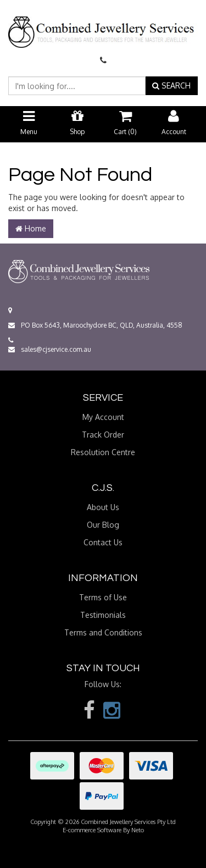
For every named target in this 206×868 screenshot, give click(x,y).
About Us (103, 507)
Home (31, 228)
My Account (103, 417)
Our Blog (103, 525)
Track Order (103, 435)
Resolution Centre (103, 452)
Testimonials (103, 615)
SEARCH (171, 85)
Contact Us (103, 542)
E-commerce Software (92, 830)
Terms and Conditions (103, 632)
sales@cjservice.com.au (50, 349)
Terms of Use (103, 597)
